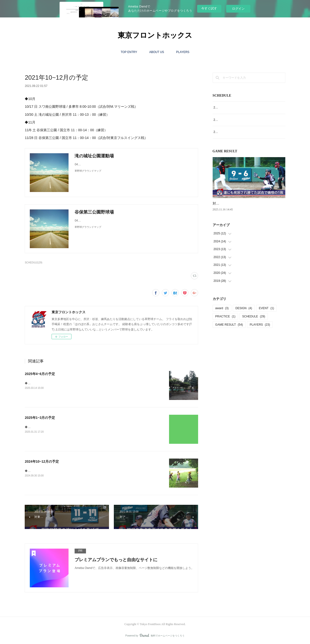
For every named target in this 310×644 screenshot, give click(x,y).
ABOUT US (157, 52)
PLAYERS (183, 52)
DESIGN (244, 308)
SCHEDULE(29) (33, 263)
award (222, 308)
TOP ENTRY (129, 52)
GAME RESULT (229, 325)
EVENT (267, 308)
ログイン (238, 9)
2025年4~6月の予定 (40, 374)
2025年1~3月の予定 (40, 418)
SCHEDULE (254, 316)
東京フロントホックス (155, 35)
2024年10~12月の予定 (42, 461)
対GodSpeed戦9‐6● (228, 203)
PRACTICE (225, 316)
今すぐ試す (209, 8)
